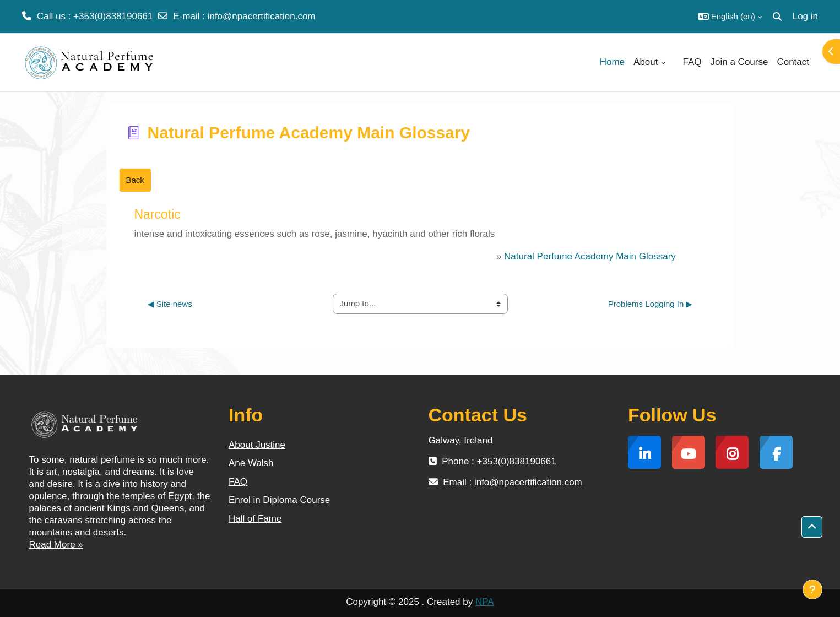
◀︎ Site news (170, 304)
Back (135, 180)
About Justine (257, 445)
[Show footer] (812, 589)
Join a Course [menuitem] (739, 62)
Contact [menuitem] (793, 62)
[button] (730, 17)
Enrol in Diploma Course (279, 500)
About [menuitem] (646, 62)
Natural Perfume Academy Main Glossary (590, 256)
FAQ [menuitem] (692, 62)
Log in (805, 16)
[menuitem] (674, 62)
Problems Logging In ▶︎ (651, 304)
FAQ (238, 482)
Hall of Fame (255, 519)
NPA (485, 602)
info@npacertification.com (262, 16)
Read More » (56, 545)
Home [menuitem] (612, 62)
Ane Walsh (251, 463)
